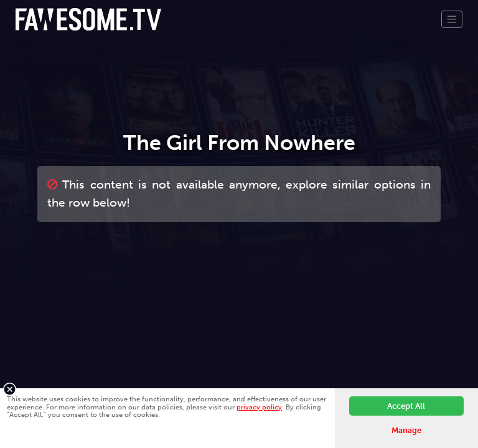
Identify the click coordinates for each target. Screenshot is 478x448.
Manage (406, 430)
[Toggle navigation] (452, 19)
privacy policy (259, 407)
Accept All (406, 406)
